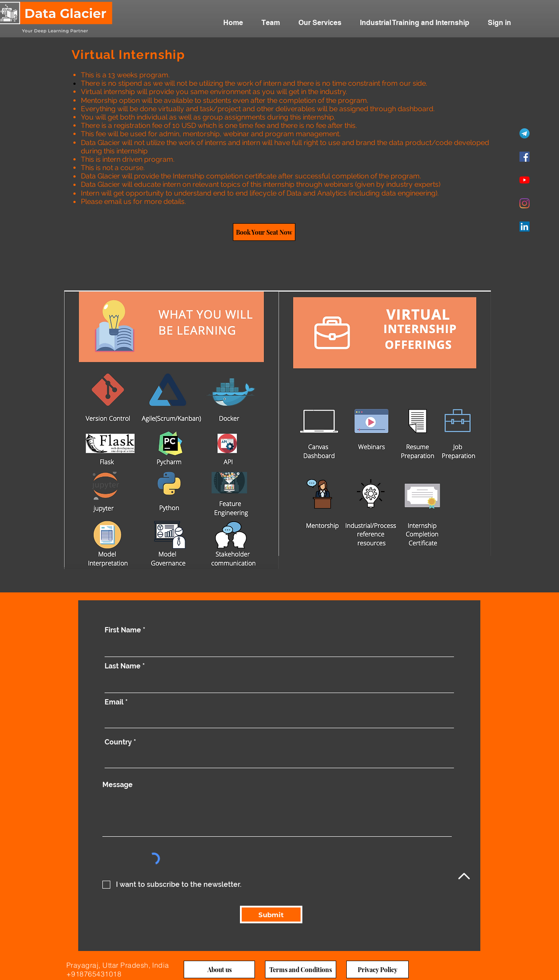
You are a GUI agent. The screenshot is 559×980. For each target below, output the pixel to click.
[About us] (219, 969)
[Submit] (271, 915)
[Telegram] (525, 133)
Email (114, 702)
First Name (123, 630)
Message (118, 785)
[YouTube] (525, 180)
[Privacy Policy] (378, 969)
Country (118, 742)
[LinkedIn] (525, 227)
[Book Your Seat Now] (264, 232)
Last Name (123, 666)
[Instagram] (525, 203)
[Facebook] (525, 157)
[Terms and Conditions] (301, 969)
